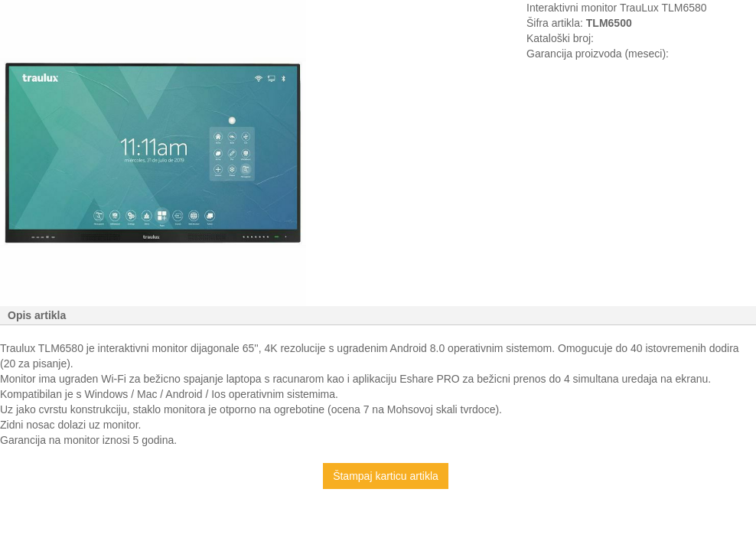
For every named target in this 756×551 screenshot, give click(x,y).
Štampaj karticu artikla (386, 476)
